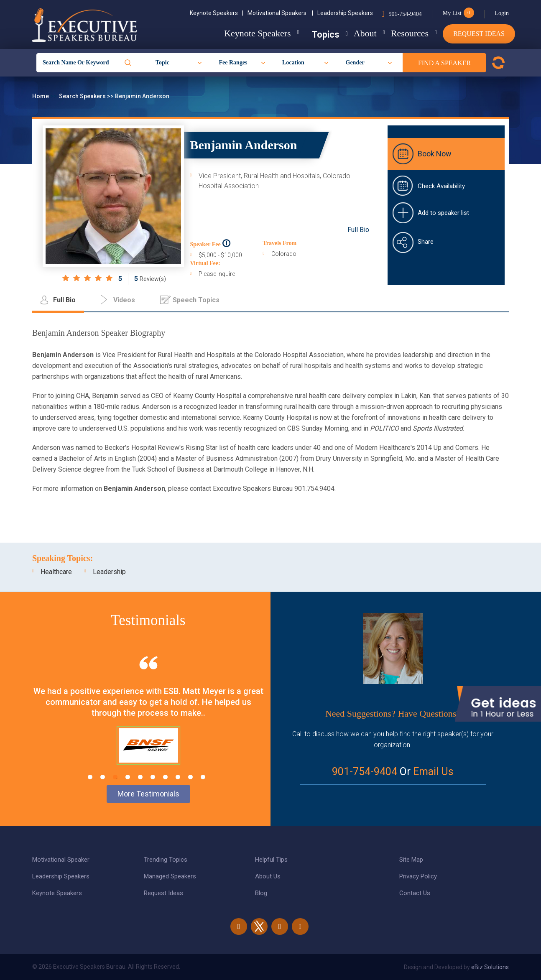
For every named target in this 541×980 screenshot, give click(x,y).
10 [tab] (203, 777)
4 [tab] (128, 777)
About (352, 33)
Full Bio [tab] (64, 300)
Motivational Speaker (61, 860)
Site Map (411, 860)
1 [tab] (90, 777)
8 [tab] (178, 777)
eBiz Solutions (490, 967)
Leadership (109, 572)
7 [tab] (165, 777)
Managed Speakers (170, 876)
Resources (403, 33)
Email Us (433, 772)
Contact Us (415, 893)
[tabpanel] (148, 721)
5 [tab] (140, 777)
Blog (261, 893)
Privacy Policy (418, 876)
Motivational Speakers (280, 13)
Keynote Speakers (217, 13)
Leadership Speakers (345, 13)
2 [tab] (103, 777)
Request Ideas (479, 34)
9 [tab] (190, 777)
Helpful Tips (271, 860)
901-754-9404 (405, 14)
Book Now (435, 154)
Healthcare (56, 572)
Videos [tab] (124, 300)
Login (502, 13)
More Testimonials (148, 794)
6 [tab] (153, 777)
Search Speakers (83, 96)
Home (41, 96)
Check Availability (441, 186)
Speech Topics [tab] (196, 300)
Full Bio (358, 230)
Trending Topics (166, 860)
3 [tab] (115, 777)
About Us (268, 876)
